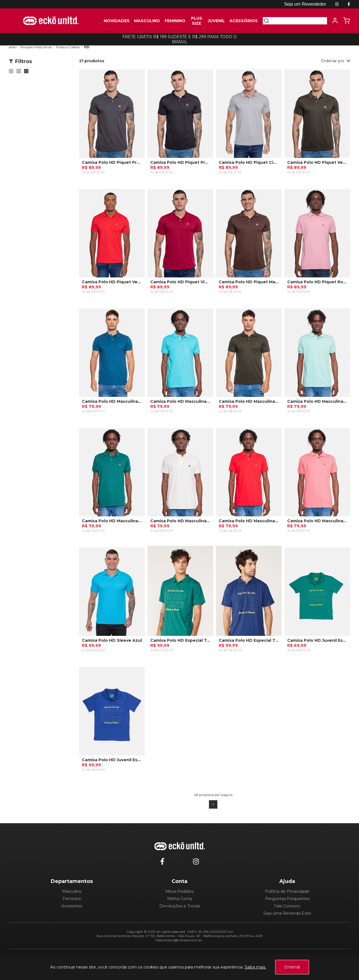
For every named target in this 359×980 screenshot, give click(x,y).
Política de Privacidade (287, 891)
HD (87, 47)
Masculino (72, 891)
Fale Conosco (287, 906)
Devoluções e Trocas (180, 906)
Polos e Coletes (68, 47)
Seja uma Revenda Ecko (287, 913)
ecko (13, 47)
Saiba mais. (255, 967)
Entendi (292, 967)
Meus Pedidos (179, 891)
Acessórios (72, 906)
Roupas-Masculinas (36, 47)
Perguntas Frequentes (287, 899)
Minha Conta (180, 899)
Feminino (72, 899)
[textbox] (298, 21)
